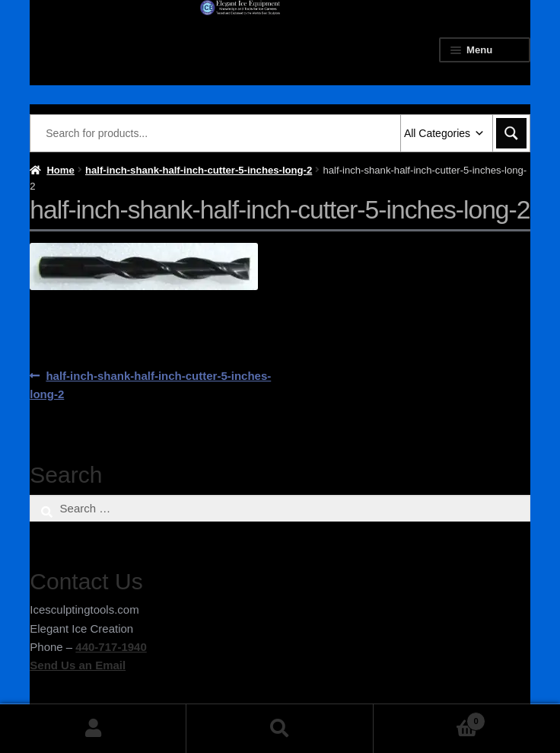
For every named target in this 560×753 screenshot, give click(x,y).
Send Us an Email (78, 665)
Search (280, 729)
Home (60, 170)
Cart (430, 718)
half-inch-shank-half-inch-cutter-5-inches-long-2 (199, 170)
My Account (93, 729)
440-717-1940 (111, 647)
